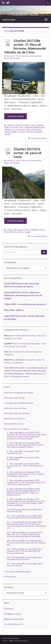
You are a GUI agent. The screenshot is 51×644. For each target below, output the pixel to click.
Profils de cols (10, 577)
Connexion (9, 609)
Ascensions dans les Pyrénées (17, 413)
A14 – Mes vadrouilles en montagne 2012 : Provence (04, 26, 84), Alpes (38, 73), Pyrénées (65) (26, 543)
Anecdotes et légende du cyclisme (19, 393)
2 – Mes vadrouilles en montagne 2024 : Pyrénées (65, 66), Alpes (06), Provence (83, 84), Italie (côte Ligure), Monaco (25, 445)
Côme (33, 125)
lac (11, 127)
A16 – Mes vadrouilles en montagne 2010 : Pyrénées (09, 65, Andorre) (25, 558)
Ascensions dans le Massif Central (19, 403)
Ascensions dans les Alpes (15, 408)
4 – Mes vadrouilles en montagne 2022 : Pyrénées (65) (24, 458)
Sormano (21, 132)
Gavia (10, 230)
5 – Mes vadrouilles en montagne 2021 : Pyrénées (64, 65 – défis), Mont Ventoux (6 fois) (25, 466)
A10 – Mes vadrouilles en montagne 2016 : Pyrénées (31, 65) (25, 510)
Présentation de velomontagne (17, 571)
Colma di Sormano (22, 125)
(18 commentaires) (39, 138)
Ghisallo (40, 125)
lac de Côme (18, 127)
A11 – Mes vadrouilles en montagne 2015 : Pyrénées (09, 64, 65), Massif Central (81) (25, 517)
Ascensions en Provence (15, 418)
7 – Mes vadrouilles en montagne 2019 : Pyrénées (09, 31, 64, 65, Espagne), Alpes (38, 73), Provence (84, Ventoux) (26, 482)
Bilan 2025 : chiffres (14, 310)
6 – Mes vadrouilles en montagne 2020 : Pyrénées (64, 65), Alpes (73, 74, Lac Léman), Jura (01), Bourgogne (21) (25, 474)
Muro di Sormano (35, 130)
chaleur (10, 125)
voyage (7, 134)
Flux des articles (13, 614)
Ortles (42, 230)
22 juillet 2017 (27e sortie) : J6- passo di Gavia (27, 153)
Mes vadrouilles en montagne (17, 429)
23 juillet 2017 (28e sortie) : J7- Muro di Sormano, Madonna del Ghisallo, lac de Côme (25, 46)
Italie (6, 127)
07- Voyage (15, 58)
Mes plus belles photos (14, 424)
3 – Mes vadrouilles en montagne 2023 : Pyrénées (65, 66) (24, 452)
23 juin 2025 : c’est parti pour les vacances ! (26, 304)
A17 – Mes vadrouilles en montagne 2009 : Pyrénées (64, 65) (25, 565)
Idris (9, 56)
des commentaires (14, 619)
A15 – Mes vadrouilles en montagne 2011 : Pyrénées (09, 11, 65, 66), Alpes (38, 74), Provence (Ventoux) (25, 551)
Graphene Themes (21, 641)
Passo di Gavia (10, 232)
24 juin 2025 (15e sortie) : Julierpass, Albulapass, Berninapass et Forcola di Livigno (23, 295)
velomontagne (9, 19)
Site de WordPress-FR (14, 624)
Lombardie (28, 127)
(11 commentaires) (39, 236)
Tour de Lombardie (34, 132)
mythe (7, 132)
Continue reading (16, 116)
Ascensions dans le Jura (14, 398)
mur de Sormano (19, 130)
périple (13, 132)
